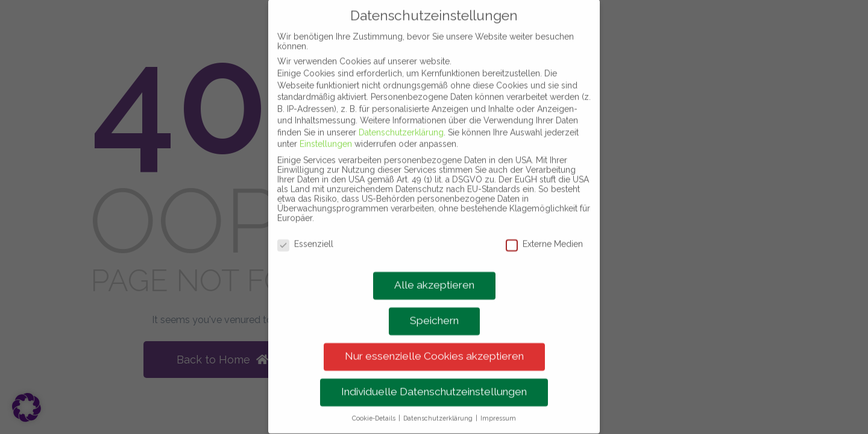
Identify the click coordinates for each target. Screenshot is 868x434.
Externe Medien (544, 230)
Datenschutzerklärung (401, 118)
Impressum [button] (498, 404)
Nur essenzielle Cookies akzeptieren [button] (434, 342)
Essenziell (305, 230)
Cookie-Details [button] (375, 404)
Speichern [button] (434, 307)
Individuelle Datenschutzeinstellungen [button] (434, 378)
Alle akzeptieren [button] (434, 271)
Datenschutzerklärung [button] (439, 404)
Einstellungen (326, 130)
